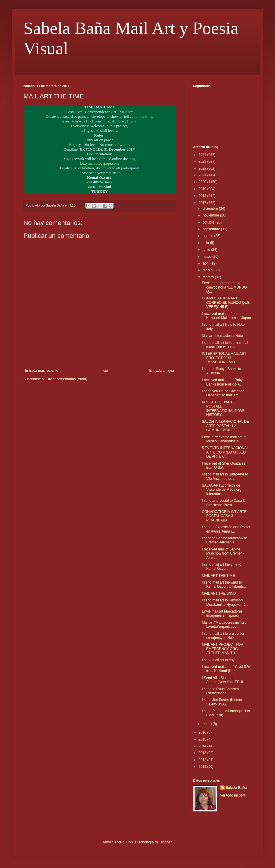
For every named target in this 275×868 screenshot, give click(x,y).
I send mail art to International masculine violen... (225, 345)
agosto (208, 236)
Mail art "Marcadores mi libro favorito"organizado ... (224, 625)
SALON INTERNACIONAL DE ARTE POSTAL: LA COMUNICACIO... (225, 426)
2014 (203, 746)
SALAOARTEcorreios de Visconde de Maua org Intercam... (222, 490)
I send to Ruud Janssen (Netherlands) (220, 691)
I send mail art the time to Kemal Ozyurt (222, 567)
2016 (203, 732)
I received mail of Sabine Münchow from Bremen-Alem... (223, 554)
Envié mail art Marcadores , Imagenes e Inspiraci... (223, 613)
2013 (203, 753)
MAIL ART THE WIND (219, 594)
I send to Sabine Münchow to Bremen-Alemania (225, 540)
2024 (203, 155)
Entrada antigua (162, 371)
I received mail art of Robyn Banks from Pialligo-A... (223, 382)
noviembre (211, 215)
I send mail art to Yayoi (220, 660)
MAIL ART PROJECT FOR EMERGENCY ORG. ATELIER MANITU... (223, 649)
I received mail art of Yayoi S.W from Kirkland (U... (226, 669)
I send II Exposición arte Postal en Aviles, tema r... (226, 529)
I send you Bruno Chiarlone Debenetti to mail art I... (223, 393)
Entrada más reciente (42, 371)
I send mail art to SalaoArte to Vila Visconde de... (225, 476)
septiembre (212, 229)
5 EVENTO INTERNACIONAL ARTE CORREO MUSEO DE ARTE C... (225, 452)
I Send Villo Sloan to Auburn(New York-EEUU (223, 680)
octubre (209, 222)
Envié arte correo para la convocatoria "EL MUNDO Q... (224, 287)
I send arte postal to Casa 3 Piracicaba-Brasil (223, 503)
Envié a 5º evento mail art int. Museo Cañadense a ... (225, 439)
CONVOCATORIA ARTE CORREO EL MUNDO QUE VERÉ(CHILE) (226, 302)
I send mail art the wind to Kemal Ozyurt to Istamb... (224, 584)
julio (206, 243)
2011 (203, 767)
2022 (203, 168)
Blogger (165, 842)
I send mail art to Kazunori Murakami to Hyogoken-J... (225, 602)
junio (207, 250)
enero (208, 724)
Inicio (104, 371)
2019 (203, 189)
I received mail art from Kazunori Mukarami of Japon (226, 316)
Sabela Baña (236, 788)
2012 (203, 760)
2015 (203, 739)
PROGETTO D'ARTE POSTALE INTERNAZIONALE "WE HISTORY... (223, 409)
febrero (209, 277)
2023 (203, 161)
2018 (203, 196)
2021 (203, 175)
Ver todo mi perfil (233, 795)
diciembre (211, 209)
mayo (208, 257)
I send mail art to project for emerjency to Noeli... (223, 636)
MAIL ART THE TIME (218, 576)
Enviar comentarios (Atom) (66, 379)
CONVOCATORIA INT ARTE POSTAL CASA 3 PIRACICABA (224, 516)
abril (207, 263)
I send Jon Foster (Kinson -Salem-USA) (223, 702)
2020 (203, 182)
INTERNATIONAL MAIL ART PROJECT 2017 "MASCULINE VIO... (224, 358)
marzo (208, 270)
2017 (203, 203)
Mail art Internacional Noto (222, 336)
